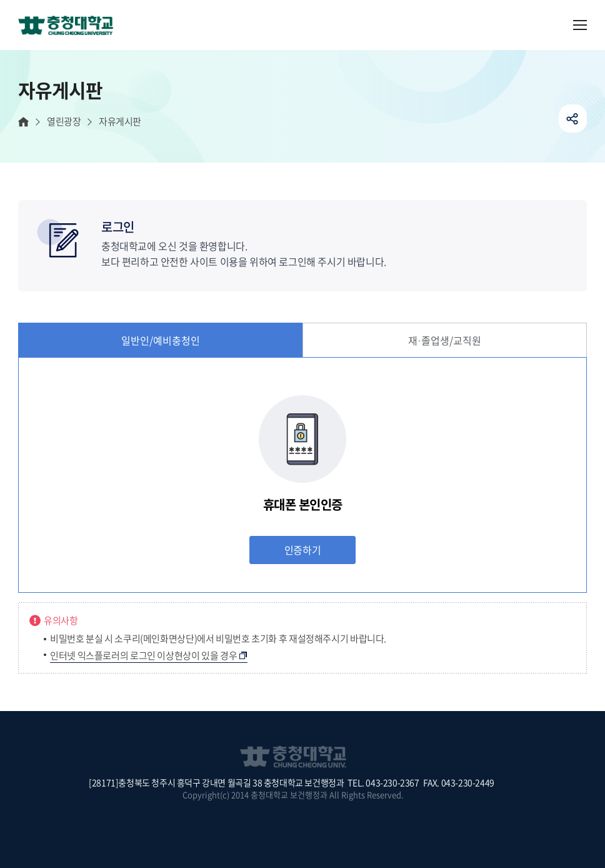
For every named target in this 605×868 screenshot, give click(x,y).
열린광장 (64, 122)
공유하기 (573, 119)
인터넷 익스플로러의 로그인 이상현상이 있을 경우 (143, 655)
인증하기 (302, 550)
